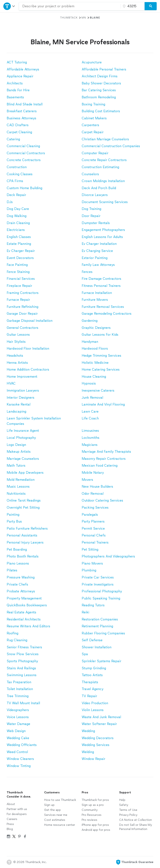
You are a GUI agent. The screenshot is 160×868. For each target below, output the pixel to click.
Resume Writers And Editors (28, 626)
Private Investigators (98, 584)
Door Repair (91, 216)
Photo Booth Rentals (23, 556)
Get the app (52, 810)
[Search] (151, 6)
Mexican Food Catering (100, 465)
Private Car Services (98, 577)
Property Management (24, 598)
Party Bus (14, 521)
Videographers (18, 710)
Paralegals (90, 515)
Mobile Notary (93, 473)
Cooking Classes (20, 174)
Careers (12, 819)
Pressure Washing (21, 577)
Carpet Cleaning (19, 132)
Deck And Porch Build (99, 188)
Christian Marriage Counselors (105, 139)
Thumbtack (69, 18)
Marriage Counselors (23, 459)
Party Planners (93, 521)
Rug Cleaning (17, 640)
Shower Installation (97, 647)
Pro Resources (92, 815)
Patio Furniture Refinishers (27, 528)
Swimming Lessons (22, 675)
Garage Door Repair (22, 314)
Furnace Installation (97, 293)
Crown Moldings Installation (103, 181)
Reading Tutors (93, 605)
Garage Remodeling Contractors (107, 314)
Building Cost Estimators (101, 111)
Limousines (90, 431)
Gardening (90, 321)
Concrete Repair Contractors (104, 160)
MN (84, 18)
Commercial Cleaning (23, 146)
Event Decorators (20, 258)
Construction (17, 167)
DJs (10, 202)
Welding (88, 752)
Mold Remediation (21, 480)
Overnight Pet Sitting (23, 507)
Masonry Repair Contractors (104, 459)
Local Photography (21, 438)
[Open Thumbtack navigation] (9, 6)
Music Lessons (18, 486)
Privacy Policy (128, 815)
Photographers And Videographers (108, 556)
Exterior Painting (95, 258)
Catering (13, 139)
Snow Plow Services (23, 654)
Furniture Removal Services (103, 307)
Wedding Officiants (22, 745)
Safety (124, 805)
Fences (87, 272)
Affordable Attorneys (23, 69)
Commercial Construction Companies (111, 146)
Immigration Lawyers (23, 390)
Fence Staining (18, 272)
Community (90, 810)
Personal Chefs (94, 535)
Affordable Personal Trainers (104, 69)
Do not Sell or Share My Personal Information (136, 827)
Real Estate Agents (21, 612)
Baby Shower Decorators (101, 83)
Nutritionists (16, 494)
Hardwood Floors (95, 348)
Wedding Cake (18, 738)
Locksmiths (91, 438)
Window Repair (93, 759)
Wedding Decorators (98, 738)
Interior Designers (21, 398)
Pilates (12, 570)
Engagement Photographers (103, 230)
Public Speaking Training (101, 598)
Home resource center (60, 825)
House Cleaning (94, 377)
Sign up (49, 805)
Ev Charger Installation (99, 244)
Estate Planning (19, 244)
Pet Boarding (17, 549)
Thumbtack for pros (95, 800)
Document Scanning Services (105, 202)
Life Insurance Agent (23, 431)
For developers (17, 814)
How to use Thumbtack (60, 800)
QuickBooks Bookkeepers (27, 605)
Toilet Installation (20, 689)
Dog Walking (17, 216)
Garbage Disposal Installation (30, 321)
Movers (87, 480)
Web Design (16, 731)
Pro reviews (89, 820)
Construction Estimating (100, 167)
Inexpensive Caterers (98, 390)
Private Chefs (17, 584)
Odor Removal (93, 494)
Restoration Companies (100, 619)
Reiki (85, 612)
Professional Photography (102, 591)
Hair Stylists (16, 342)
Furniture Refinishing (22, 307)
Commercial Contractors (26, 153)
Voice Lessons (18, 717)
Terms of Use (128, 810)
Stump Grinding (94, 668)
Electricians (16, 230)
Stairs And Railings (21, 668)
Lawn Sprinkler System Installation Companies (34, 421)
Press (10, 824)
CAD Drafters (18, 125)
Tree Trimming (18, 696)
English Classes (19, 237)
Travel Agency (92, 689)
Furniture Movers (95, 300)
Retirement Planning (97, 626)
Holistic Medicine (95, 363)
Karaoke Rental (19, 404)
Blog (10, 829)
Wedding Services (96, 745)
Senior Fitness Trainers (24, 647)
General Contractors (22, 328)
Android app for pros (96, 830)
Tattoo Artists (92, 675)
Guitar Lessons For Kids (100, 335)
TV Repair (89, 696)
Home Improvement (22, 377)
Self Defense (92, 640)
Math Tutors (16, 465)
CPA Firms (15, 181)
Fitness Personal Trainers (101, 286)
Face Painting (17, 265)
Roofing (12, 633)
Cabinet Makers (94, 118)
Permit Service (93, 528)
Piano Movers (92, 563)
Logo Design (16, 445)
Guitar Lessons (18, 335)
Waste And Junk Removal (101, 717)
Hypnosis (89, 383)
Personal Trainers (95, 542)
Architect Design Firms (100, 76)
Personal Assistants (22, 535)
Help (122, 800)
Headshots (15, 356)
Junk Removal (92, 398)
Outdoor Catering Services (102, 500)
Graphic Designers (96, 328)
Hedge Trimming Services (101, 356)
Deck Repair (16, 195)
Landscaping (16, 411)
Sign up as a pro (93, 805)
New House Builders (97, 486)
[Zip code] (132, 6)
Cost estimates (55, 820)
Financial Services (21, 279)
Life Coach (90, 418)
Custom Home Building (24, 188)
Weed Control (17, 752)
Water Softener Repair (99, 724)
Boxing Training (93, 104)
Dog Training (91, 209)
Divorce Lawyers (95, 195)
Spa (85, 654)
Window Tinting (19, 766)
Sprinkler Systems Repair (101, 661)
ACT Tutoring (17, 62)
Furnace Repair (18, 300)
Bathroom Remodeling (99, 97)
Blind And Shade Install (25, 104)
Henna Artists (17, 363)
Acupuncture (92, 62)
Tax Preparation (19, 682)
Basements (15, 97)
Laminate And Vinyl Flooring (103, 404)
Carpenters (90, 125)
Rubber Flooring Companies (103, 633)
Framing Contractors (23, 293)
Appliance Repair (20, 76)
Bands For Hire (18, 90)
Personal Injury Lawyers (25, 542)
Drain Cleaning (18, 223)
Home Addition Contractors (28, 369)
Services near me (56, 815)
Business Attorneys (21, 118)
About (11, 804)
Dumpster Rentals (96, 223)
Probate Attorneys (21, 591)
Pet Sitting (90, 549)
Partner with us (17, 809)
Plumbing (89, 570)
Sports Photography (22, 661)
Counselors (90, 174)
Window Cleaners (20, 759)
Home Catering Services (101, 369)
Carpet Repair (93, 132)
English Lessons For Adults (102, 237)
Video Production (95, 703)
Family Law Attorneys (98, 265)
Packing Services (95, 507)
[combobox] (70, 6)
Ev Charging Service (97, 251)
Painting (13, 515)
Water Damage (18, 724)
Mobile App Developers (25, 473)
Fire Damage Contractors (101, 279)
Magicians (90, 445)
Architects (15, 83)
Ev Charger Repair (21, 251)
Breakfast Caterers (22, 111)
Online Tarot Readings (24, 500)
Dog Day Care (18, 209)
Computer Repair (95, 153)
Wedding (88, 731)
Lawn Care (90, 411)
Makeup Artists (19, 452)
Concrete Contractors (24, 160)
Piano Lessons (18, 563)
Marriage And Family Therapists (106, 452)
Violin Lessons (93, 710)
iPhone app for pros (95, 825)
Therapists (90, 682)
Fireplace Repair (19, 286)
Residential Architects (24, 619)
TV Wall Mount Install (23, 703)
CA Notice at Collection (136, 820)
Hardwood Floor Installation (28, 348)
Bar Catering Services (99, 90)
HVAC (11, 383)
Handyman (90, 342)
